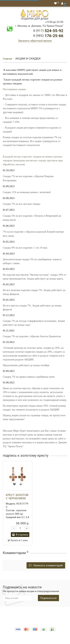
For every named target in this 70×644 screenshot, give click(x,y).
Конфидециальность (16, 612)
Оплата (45, 612)
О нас (35, 612)
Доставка (58, 612)
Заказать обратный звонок (35, 41)
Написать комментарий (46, 565)
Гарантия (28, 616)
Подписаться (48, 598)
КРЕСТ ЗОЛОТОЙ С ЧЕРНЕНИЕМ (17, 497)
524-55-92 (48, 31)
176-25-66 (48, 36)
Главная (7, 59)
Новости (41, 616)
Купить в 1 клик (18, 540)
